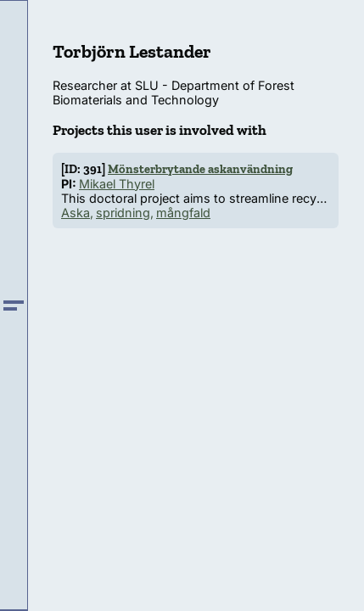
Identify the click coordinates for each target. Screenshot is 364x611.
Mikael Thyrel (117, 184)
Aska (76, 213)
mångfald (183, 213)
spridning (123, 213)
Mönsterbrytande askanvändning (200, 169)
